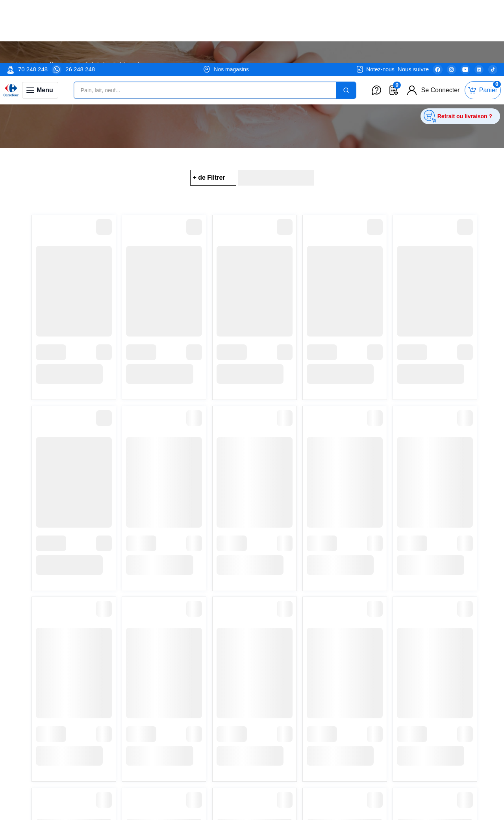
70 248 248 (33, 6)
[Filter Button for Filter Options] (213, 178)
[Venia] (11, 27)
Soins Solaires (115, 64)
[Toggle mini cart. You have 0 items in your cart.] (483, 27)
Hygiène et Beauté (64, 64)
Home (24, 64)
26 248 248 (80, 6)
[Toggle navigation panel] (40, 27)
